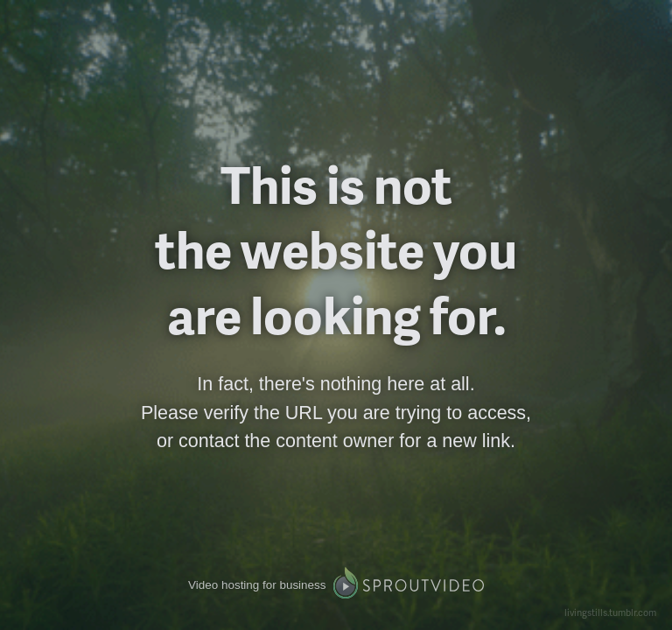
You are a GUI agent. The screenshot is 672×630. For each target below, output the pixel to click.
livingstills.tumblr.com (610, 612)
